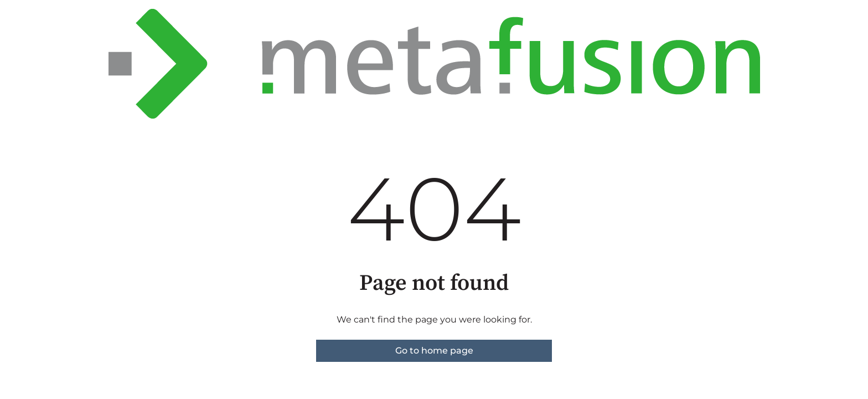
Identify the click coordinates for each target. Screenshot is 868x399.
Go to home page (434, 351)
